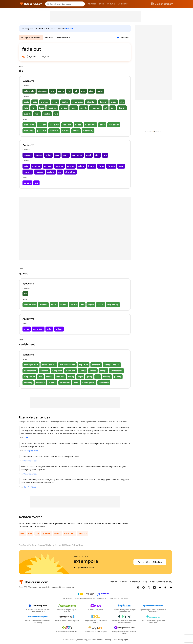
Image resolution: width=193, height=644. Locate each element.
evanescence (116, 371)
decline (65, 102)
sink (113, 108)
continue (36, 166)
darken (63, 305)
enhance (59, 166)
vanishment (69, 533)
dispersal (44, 371)
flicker (101, 305)
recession (40, 383)
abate (26, 102)
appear (39, 155)
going (89, 377)
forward (111, 166)
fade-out (60, 377)
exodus (49, 377)
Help (145, 582)
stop (91, 91)
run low (65, 131)
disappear (42, 91)
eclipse (93, 371)
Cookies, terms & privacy (161, 582)
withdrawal (104, 383)
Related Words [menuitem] (63, 37)
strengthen (70, 172)
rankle (74, 108)
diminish (103, 102)
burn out (43, 305)
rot (106, 108)
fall (76, 91)
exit (40, 377)
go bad (78, 125)
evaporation (29, 377)
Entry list (114, 582)
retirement (65, 383)
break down (29, 125)
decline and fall (49, 365)
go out (57, 533)
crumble (45, 102)
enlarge (71, 166)
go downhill (90, 125)
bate (35, 102)
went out (83, 533)
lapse (42, 108)
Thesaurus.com (31, 4)
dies (30, 533)
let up (102, 125)
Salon (26, 438)
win (105, 155)
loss (98, 377)
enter (49, 329)
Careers (124, 582)
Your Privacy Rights (121, 640)
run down (54, 131)
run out (76, 131)
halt (34, 108)
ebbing (83, 371)
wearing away (89, 383)
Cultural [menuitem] (111, 4)
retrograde (96, 108)
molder (64, 108)
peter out (42, 131)
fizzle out (67, 125)
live (36, 183)
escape (103, 371)
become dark (30, 305)
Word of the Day (81, 556)
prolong (51, 172)
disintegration (30, 371)
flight (80, 377)
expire (61, 91)
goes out (47, 533)
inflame (59, 329)
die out (74, 305)
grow (121, 166)
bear (57, 155)
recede (84, 108)
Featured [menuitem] (92, 4)
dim (82, 305)
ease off (42, 125)
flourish (92, 166)
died (22, 533)
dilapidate (91, 102)
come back (38, 329)
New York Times (30, 487)
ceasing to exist (31, 365)
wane (37, 114)
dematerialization (67, 365)
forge (101, 166)
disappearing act (112, 365)
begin (66, 155)
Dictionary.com (162, 4)
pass (83, 91)
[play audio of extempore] (75, 568)
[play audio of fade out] (23, 57)
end (53, 91)
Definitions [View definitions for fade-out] (125, 37)
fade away (54, 125)
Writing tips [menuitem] (123, 4)
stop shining (113, 305)
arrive (48, 155)
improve (28, 172)
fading (71, 377)
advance (28, 155)
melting (107, 377)
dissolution (71, 371)
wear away (88, 131)
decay (55, 102)
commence (77, 155)
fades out (69, 29)
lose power (114, 125)
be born (27, 183)
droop (114, 102)
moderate (52, 108)
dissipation (57, 371)
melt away (29, 131)
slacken (122, 108)
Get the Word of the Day (150, 562)
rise (60, 172)
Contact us (135, 582)
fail (69, 91)
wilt (56, 114)
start (97, 155)
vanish (100, 91)
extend (81, 166)
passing (118, 377)
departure (84, 365)
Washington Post (30, 461)
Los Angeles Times (31, 451)
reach (89, 155)
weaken (47, 114)
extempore (86, 561)
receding (28, 383)
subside (27, 114)
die (25, 294)
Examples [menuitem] (49, 37)
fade (26, 108)
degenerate (78, 102)
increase (39, 172)
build (26, 166)
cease (54, 305)
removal (52, 383)
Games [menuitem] (102, 4)
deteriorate (29, 91)
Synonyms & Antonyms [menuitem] (31, 37)
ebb (122, 102)
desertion (96, 365)
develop (48, 166)
